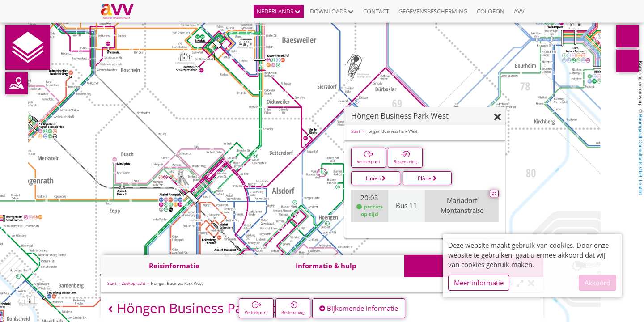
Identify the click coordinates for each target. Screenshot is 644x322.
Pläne (427, 178)
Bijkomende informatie (359, 308)
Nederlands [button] (279, 11)
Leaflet (640, 187)
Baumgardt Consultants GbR (640, 146)
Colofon (491, 11)
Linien (376, 178)
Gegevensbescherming (433, 11)
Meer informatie (479, 283)
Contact (376, 11)
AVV (519, 11)
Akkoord (597, 283)
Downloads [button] (332, 11)
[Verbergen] (498, 117)
